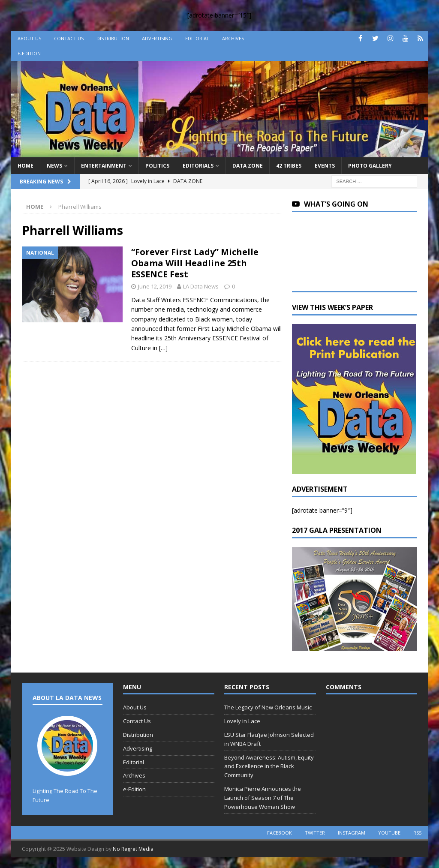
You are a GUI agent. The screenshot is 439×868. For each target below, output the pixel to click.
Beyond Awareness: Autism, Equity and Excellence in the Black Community (269, 766)
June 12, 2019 (155, 286)
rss (417, 833)
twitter (315, 833)
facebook (280, 833)
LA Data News (201, 286)
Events (325, 166)
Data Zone (248, 166)
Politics (157, 166)
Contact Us (69, 38)
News (54, 166)
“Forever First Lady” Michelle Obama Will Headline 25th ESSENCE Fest (195, 263)
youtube (389, 833)
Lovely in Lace (242, 721)
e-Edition (29, 53)
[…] (163, 348)
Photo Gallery (370, 166)
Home (26, 166)
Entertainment (104, 166)
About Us (29, 38)
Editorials (198, 166)
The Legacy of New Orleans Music (268, 707)
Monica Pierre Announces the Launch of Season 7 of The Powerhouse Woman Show (263, 798)
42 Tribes (289, 166)
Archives (233, 38)
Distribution (113, 38)
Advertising (157, 38)
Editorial (197, 38)
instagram (352, 833)
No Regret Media (133, 849)
